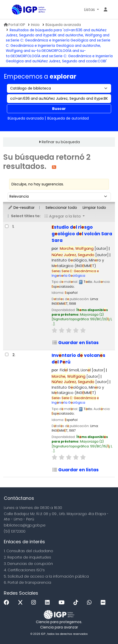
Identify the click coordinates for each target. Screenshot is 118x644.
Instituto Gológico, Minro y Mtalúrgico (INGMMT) (78, 263)
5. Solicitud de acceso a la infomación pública (46, 576)
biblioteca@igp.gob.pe (25, 525)
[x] (22, 603)
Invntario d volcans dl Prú (78, 359)
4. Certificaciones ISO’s (24, 570)
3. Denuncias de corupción (28, 564)
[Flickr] (104, 603)
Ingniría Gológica (75, 273)
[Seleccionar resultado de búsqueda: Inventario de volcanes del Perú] (7, 354)
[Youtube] (63, 603)
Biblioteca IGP (14, 10)
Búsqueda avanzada (63, 25)
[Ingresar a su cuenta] (106, 10)
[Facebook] (8, 603)
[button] (91, 10)
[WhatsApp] (91, 603)
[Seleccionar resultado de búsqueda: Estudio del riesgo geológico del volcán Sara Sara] (7, 226)
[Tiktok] (77, 603)
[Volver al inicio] (103, 628)
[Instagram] (35, 603)
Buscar (59, 109)
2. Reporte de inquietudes (27, 557)
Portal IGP (14, 25)
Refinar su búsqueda (61, 142)
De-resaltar (21, 208)
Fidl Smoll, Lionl (82, 370)
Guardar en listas (75, 343)
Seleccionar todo (61, 208)
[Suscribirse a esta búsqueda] (54, 167)
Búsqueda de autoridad (68, 118)
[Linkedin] (49, 603)
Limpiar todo (94, 208)
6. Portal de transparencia (27, 582)
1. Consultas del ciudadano (28, 551)
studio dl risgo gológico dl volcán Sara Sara (82, 234)
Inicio (35, 25)
